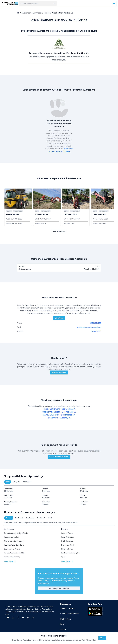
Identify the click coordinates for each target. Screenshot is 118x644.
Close (102, 638)
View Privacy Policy (89, 640)
